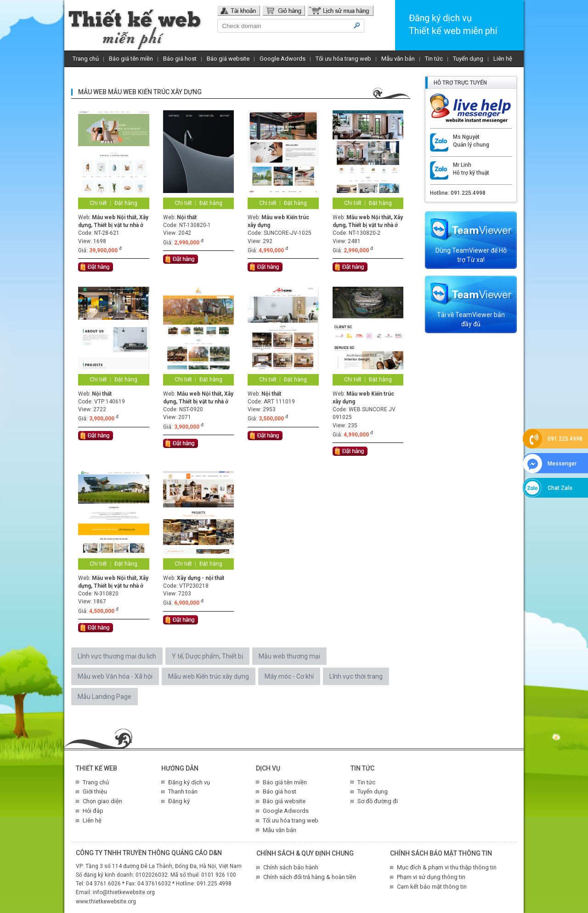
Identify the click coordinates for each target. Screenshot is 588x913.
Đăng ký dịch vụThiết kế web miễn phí (453, 24)
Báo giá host (180, 59)
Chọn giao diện (102, 801)
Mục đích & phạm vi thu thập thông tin (447, 867)
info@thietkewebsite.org (124, 892)
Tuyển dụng (468, 59)
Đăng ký (179, 801)
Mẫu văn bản (398, 59)
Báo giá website (228, 59)
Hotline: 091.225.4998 (458, 193)
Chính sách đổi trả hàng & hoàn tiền (310, 877)
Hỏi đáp (93, 811)
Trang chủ (86, 59)
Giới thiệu (95, 791)
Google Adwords (283, 59)
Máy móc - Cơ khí (289, 676)
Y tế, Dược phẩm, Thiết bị (207, 656)
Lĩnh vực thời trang (356, 676)
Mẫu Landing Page (105, 697)
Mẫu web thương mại (289, 656)
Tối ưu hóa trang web (343, 59)
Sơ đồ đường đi (378, 801)
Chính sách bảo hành (291, 867)
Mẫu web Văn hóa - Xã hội (115, 676)
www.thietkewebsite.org (106, 902)
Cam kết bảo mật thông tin (432, 887)
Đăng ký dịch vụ (189, 782)
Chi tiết (98, 203)
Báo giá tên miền (131, 59)
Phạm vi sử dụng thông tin (431, 877)
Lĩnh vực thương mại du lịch (117, 656)
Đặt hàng (126, 203)
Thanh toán (183, 791)
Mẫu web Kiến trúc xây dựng (209, 676)
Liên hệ (503, 59)
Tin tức (434, 59)
